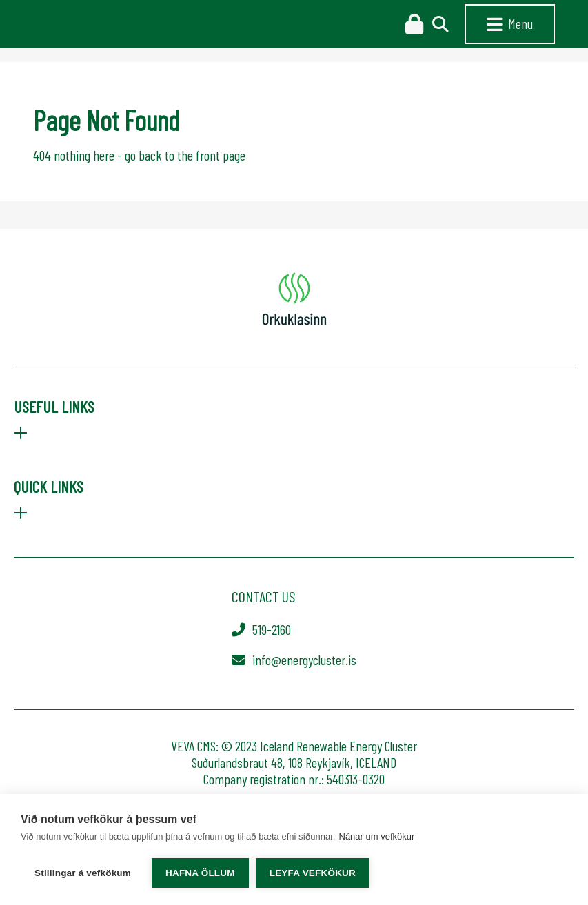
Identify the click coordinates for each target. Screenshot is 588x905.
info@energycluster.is (304, 660)
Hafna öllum (200, 873)
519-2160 (272, 629)
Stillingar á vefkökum (83, 873)
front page (221, 155)
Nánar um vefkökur (377, 836)
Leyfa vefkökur (313, 873)
